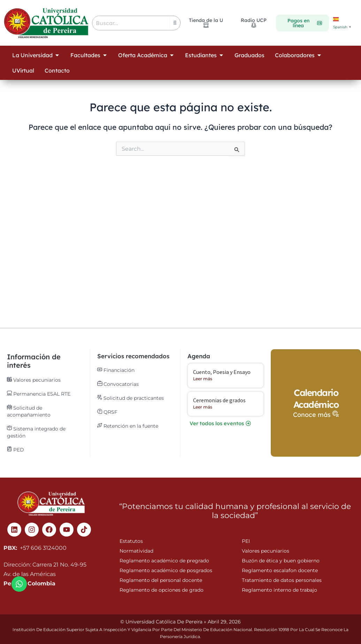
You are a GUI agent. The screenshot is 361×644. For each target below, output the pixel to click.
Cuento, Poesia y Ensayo (222, 372)
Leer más (203, 379)
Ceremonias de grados (219, 400)
